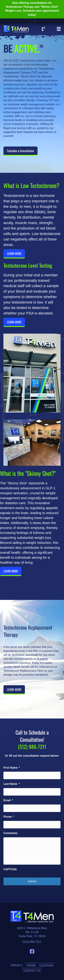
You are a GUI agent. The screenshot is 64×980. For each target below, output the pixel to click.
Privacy (17, 965)
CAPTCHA (10, 869)
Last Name (12, 784)
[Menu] (59, 29)
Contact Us (32, 971)
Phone (9, 817)
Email (8, 800)
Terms (31, 966)
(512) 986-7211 (32, 942)
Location (46, 966)
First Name (12, 768)
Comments (10, 833)
